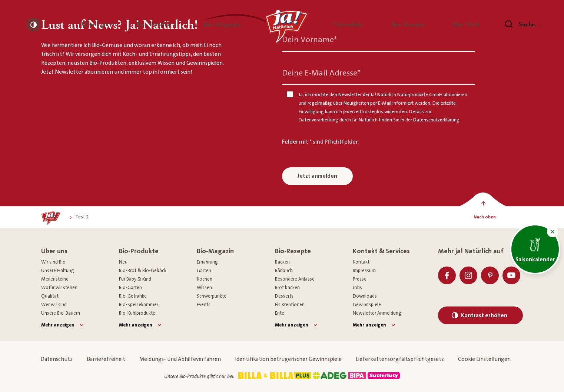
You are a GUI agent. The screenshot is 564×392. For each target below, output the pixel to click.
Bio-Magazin (215, 251)
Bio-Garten (130, 288)
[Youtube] (511, 275)
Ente (280, 313)
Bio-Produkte (139, 251)
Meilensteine (55, 279)
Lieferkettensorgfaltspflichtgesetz (400, 359)
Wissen (204, 288)
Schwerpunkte (212, 296)
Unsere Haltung (58, 271)
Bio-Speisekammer (139, 305)
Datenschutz (57, 359)
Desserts (284, 296)
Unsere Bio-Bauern (61, 313)
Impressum (364, 271)
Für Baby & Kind (135, 279)
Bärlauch (284, 271)
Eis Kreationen (290, 305)
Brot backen (287, 288)
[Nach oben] (485, 217)
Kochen (205, 279)
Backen (282, 262)
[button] (95, 24)
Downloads (365, 296)
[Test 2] (82, 217)
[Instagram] (468, 275)
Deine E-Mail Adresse (321, 73)
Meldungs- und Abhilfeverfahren (180, 359)
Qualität (50, 296)
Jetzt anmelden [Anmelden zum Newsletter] (317, 176)
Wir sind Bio (53, 262)
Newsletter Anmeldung (377, 313)
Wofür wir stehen (59, 288)
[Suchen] (523, 24)
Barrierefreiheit (106, 359)
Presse (360, 279)
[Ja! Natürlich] (287, 28)
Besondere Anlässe (295, 279)
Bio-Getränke (133, 296)
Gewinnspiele (367, 305)
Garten (204, 271)
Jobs (357, 288)
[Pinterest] (490, 275)
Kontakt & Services (381, 251)
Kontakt (361, 262)
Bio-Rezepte (293, 251)
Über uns (54, 251)
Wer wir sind (54, 305)
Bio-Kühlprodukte (137, 313)
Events (204, 305)
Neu (123, 262)
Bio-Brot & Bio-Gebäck (143, 271)
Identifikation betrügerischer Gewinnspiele (288, 359)
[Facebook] (447, 275)
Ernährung (207, 262)
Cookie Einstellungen (484, 359)
